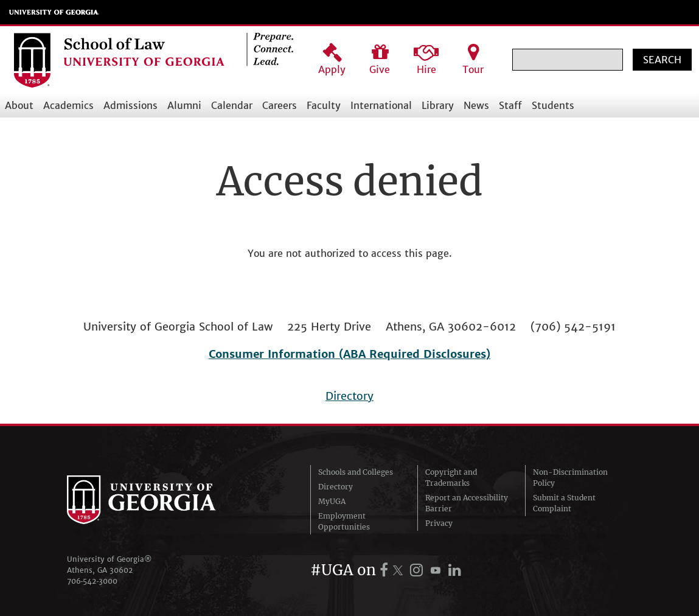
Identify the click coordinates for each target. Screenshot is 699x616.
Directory (349, 396)
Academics (68, 105)
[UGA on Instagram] (419, 570)
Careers (280, 105)
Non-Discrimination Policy (570, 478)
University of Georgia (54, 12)
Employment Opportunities (344, 521)
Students (553, 105)
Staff (510, 105)
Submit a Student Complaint (564, 503)
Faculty (324, 105)
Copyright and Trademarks (451, 478)
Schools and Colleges (356, 472)
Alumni (184, 105)
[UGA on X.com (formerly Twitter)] (400, 570)
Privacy (439, 523)
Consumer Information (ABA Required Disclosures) (349, 354)
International (381, 105)
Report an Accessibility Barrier (467, 503)
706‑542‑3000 (92, 581)
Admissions (130, 105)
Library (438, 105)
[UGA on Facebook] (386, 570)
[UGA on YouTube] (437, 570)
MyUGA (332, 501)
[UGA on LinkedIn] (455, 570)
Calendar (232, 105)
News (476, 105)
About (19, 105)
